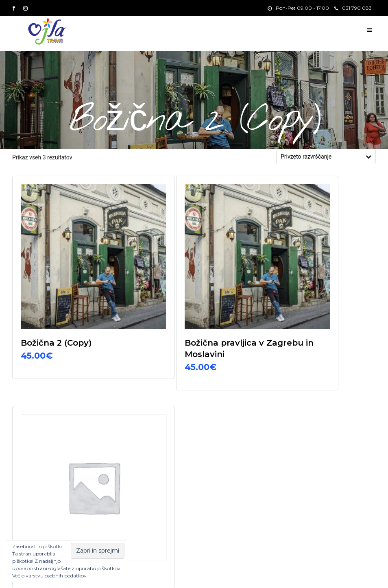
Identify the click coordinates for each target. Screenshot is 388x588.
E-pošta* (274, 405)
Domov (299, 573)
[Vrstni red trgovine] (322, 157)
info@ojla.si (153, 433)
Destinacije (348, 573)
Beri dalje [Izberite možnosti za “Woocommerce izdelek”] (302, 314)
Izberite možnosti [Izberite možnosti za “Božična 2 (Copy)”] (70, 316)
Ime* (268, 438)
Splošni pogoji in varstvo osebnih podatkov (150, 574)
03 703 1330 (154, 418)
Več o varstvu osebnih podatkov (49, 576)
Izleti (322, 573)
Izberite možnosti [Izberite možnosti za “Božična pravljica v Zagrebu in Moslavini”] (190, 328)
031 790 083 (353, 8)
